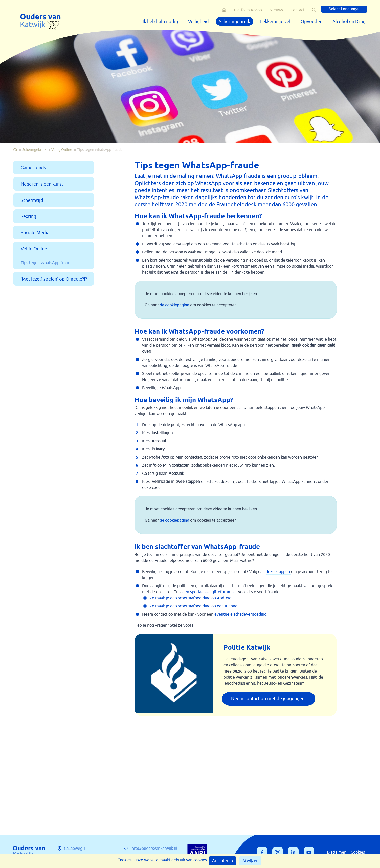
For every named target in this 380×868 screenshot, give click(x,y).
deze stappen (278, 572)
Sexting (28, 216)
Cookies (358, 852)
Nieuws (276, 10)
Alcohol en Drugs (350, 22)
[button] (314, 10)
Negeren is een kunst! (43, 184)
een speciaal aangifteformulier (210, 592)
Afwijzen (250, 861)
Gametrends (33, 168)
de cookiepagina (175, 305)
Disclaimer (336, 852)
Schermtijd (32, 200)
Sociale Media (35, 233)
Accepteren (222, 861)
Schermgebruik (234, 22)
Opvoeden (311, 22)
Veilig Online (62, 150)
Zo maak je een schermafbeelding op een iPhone (194, 606)
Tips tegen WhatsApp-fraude (47, 263)
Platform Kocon (248, 10)
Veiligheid (198, 22)
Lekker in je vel (275, 22)
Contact (297, 10)
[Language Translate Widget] (344, 9)
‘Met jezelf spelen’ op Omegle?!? (54, 279)
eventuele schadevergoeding (240, 614)
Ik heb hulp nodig (160, 22)
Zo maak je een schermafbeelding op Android (191, 598)
